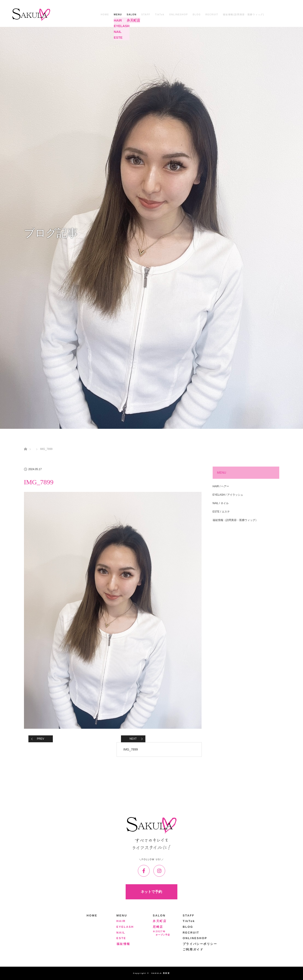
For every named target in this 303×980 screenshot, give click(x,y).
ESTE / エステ (221, 512)
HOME (105, 15)
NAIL (121, 933)
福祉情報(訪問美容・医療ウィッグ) (244, 15)
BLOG (197, 15)
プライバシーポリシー (200, 944)
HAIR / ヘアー (221, 486)
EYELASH (125, 927)
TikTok (160, 15)
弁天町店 (160, 921)
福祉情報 (123, 944)
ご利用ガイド (193, 949)
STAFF (146, 15)
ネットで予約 (151, 892)
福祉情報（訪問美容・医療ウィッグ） (235, 520)
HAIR (121, 921)
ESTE (121, 938)
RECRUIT (212, 15)
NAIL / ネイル (221, 503)
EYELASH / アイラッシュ (228, 495)
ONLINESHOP (179, 15)
